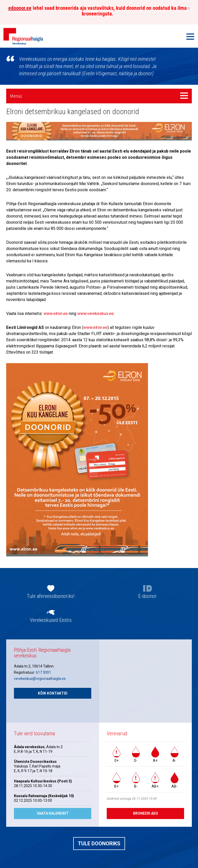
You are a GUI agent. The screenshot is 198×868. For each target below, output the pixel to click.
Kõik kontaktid (53, 693)
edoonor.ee (20, 8)
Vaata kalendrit (53, 813)
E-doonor (147, 596)
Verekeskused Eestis (51, 620)
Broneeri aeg (146, 813)
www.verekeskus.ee (96, 314)
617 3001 (43, 672)
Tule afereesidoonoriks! (51, 596)
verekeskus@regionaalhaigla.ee (40, 679)
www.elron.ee (56, 314)
